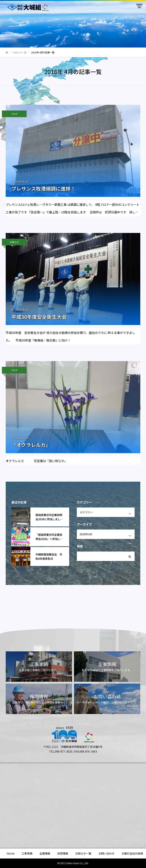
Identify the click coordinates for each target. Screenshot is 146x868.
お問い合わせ (106, 853)
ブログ (14, 114)
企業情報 (45, 853)
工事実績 (27, 853)
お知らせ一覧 (83, 853)
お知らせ (14, 242)
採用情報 (63, 853)
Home (11, 853)
